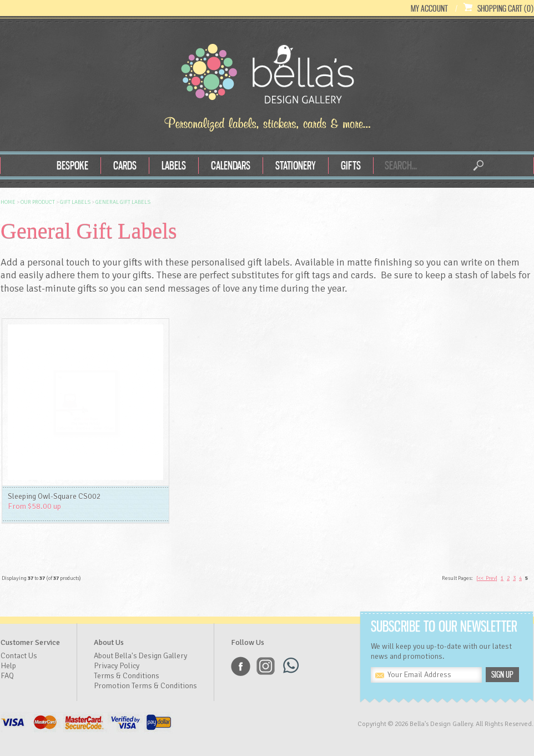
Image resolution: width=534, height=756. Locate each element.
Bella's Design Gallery (267, 77)
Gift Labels (75, 202)
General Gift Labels (123, 202)
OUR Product (38, 202)
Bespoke (72, 165)
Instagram (266, 666)
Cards (125, 165)
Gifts (351, 165)
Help (8, 666)
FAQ (7, 676)
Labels (174, 165)
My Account (429, 8)
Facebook (241, 666)
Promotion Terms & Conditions (145, 686)
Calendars (231, 165)
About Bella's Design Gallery (140, 656)
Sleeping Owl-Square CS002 (54, 496)
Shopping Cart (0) (505, 8)
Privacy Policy (117, 666)
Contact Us (19, 656)
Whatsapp (291, 666)
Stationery (296, 165)
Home (8, 202)
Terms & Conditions (127, 676)
